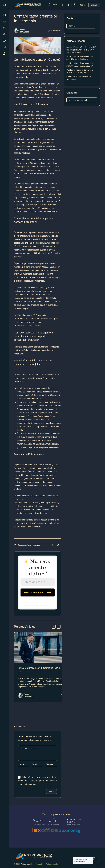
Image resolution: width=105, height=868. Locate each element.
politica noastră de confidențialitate (38, 605)
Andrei (23, 29)
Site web (50, 768)
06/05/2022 (28, 694)
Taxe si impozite (34, 545)
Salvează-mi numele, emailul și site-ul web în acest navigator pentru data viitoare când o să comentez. (37, 784)
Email (35, 768)
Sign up (94, 5)
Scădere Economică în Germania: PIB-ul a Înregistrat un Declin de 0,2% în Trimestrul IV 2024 (82, 50)
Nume (22, 768)
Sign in (82, 5)
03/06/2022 (25, 32)
